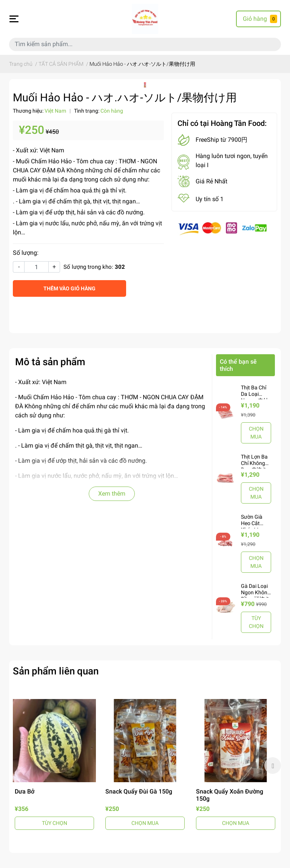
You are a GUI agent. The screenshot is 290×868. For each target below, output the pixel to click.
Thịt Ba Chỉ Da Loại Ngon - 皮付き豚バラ (255, 397)
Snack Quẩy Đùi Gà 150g (139, 791)
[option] (54, 765)
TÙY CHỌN (256, 622)
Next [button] (273, 766)
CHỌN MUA (256, 433)
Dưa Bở (25, 791)
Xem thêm (112, 494)
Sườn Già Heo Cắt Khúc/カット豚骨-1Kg (254, 526)
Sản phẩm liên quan (56, 671)
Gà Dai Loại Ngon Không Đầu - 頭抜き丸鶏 (256, 595)
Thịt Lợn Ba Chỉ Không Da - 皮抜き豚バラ (254, 466)
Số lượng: (26, 253)
